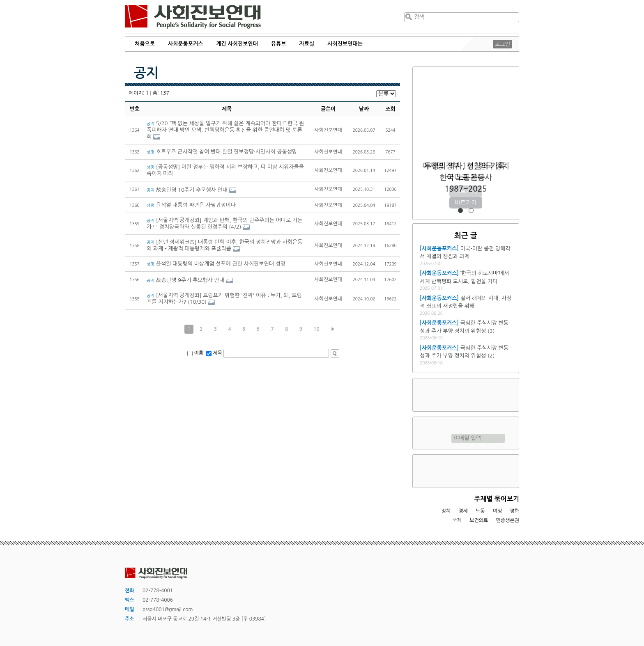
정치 (446, 511)
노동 (480, 511)
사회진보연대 (193, 17)
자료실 (307, 44)
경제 (463, 511)
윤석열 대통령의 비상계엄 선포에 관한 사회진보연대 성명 (217, 264)
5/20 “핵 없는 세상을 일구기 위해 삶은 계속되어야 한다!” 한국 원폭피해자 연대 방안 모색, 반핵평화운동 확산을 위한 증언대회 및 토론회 (225, 130)
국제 (457, 520)
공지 (146, 73)
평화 (514, 511)
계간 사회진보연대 (237, 44)
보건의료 (479, 520)
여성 (498, 511)
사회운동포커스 (186, 44)
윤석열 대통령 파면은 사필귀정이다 (191, 205)
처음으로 (145, 44)
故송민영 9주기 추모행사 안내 (185, 280)
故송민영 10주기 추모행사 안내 (187, 190)
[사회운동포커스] (439, 249)
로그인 (503, 44)
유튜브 (279, 44)
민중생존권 (508, 520)
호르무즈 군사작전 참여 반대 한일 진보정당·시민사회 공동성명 (222, 152)
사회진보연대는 (345, 44)
